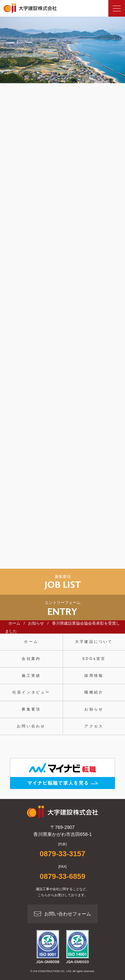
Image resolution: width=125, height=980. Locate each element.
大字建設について (94, 642)
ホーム (31, 642)
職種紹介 (94, 692)
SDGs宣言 (94, 659)
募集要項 (31, 709)
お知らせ (94, 709)
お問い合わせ (31, 726)
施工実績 (31, 676)
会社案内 (31, 659)
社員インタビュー (31, 692)
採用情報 (94, 676)
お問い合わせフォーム (68, 914)
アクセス (94, 726)
